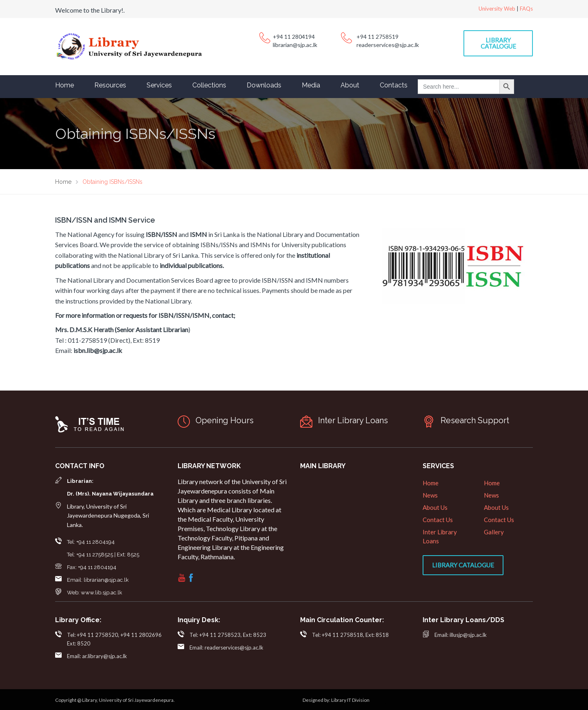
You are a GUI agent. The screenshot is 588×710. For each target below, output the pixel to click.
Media (311, 85)
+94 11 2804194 (294, 37)
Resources (110, 85)
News (430, 495)
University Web (497, 9)
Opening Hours (225, 420)
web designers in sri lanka (385, 704)
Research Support (475, 420)
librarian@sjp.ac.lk (295, 45)
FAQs (526, 9)
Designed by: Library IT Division (336, 700)
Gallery (494, 532)
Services (159, 85)
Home (65, 85)
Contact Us (438, 520)
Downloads (264, 85)
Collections (209, 85)
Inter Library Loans (353, 420)
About (350, 85)
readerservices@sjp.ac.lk (388, 45)
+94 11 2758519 (378, 37)
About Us (435, 507)
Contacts (394, 85)
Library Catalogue (498, 43)
